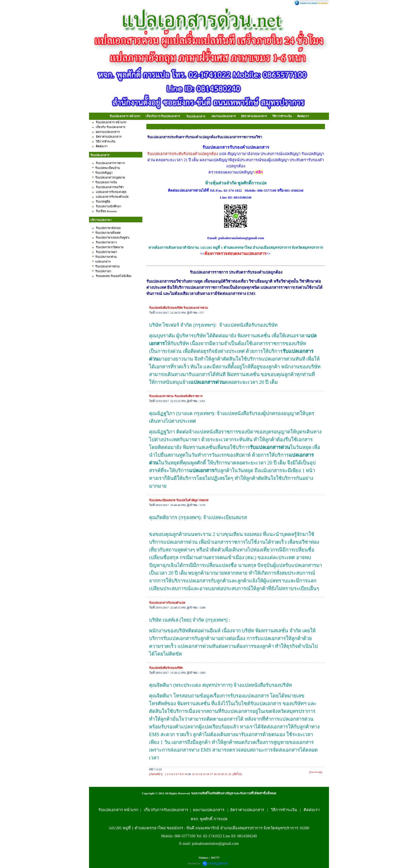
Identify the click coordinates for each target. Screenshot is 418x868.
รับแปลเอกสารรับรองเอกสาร (174, 128)
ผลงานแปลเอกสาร (224, 116)
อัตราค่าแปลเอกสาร (254, 116)
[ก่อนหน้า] (156, 774)
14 (200, 774)
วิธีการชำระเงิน (282, 116)
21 (226, 774)
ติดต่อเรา (303, 116)
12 (193, 774)
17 (212, 774)
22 (230, 774)
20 (222, 774)
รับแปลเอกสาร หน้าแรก (125, 116)
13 (197, 774)
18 (215, 774)
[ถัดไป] (237, 774)
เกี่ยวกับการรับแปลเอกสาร (166, 810)
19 (219, 774)
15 (204, 774)
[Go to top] (316, 772)
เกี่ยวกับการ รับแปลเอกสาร (163, 116)
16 (208, 774)
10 (186, 774)
